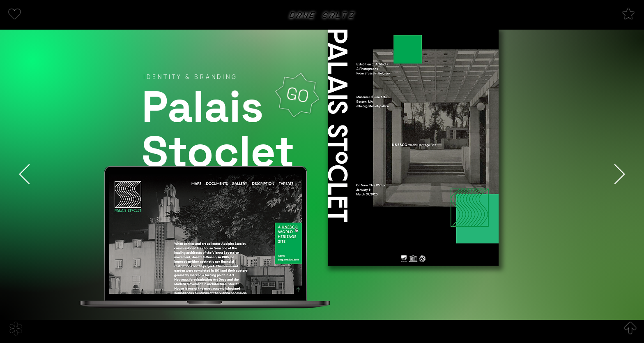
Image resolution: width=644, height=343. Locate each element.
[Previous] (24, 175)
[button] (15, 14)
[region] (30, 14)
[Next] (620, 175)
